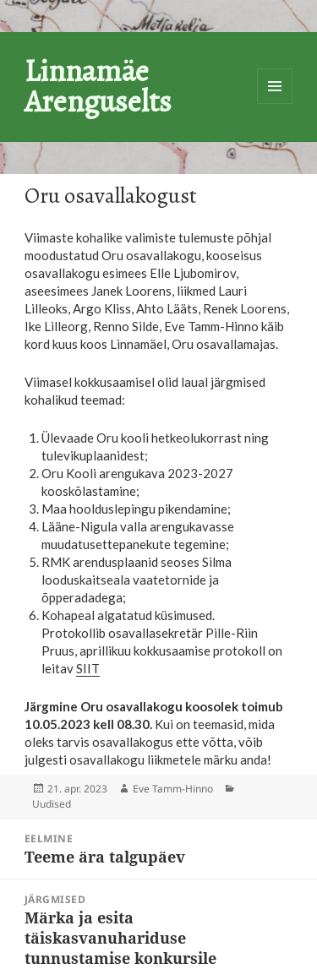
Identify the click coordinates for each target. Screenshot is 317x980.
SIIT (88, 668)
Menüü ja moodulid (275, 86)
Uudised (52, 804)
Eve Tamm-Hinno (173, 789)
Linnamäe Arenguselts (98, 86)
